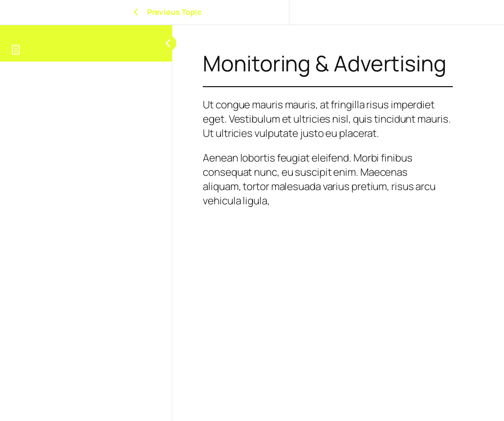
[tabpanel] (328, 223)
